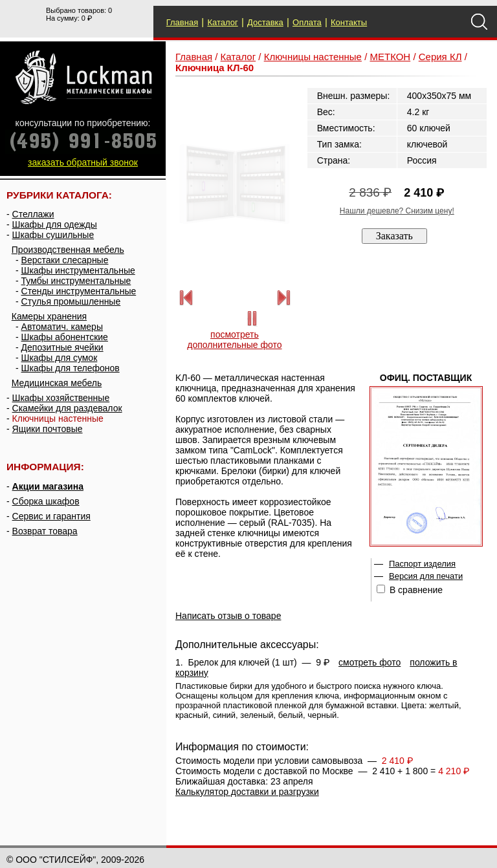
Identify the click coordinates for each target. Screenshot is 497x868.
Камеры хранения (49, 316)
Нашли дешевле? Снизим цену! (397, 211)
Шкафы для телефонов (71, 368)
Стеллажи (33, 214)
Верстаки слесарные (65, 260)
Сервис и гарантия (51, 516)
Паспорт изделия (422, 564)
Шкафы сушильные (53, 235)
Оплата (307, 22)
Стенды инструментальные (79, 291)
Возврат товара (45, 531)
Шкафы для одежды (55, 224)
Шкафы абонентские (65, 337)
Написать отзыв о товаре (228, 616)
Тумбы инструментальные (76, 281)
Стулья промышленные (71, 301)
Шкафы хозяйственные (61, 398)
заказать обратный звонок (83, 162)
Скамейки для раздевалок (67, 408)
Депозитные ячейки (62, 347)
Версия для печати (426, 576)
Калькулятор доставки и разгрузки (247, 792)
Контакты (349, 22)
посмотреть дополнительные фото (234, 340)
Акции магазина (48, 486)
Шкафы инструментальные (78, 270)
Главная (182, 22)
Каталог (222, 22)
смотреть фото (370, 662)
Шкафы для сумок (60, 358)
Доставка (265, 22)
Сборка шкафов (46, 501)
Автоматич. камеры (62, 327)
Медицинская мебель (57, 383)
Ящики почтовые (48, 429)
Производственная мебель (68, 250)
